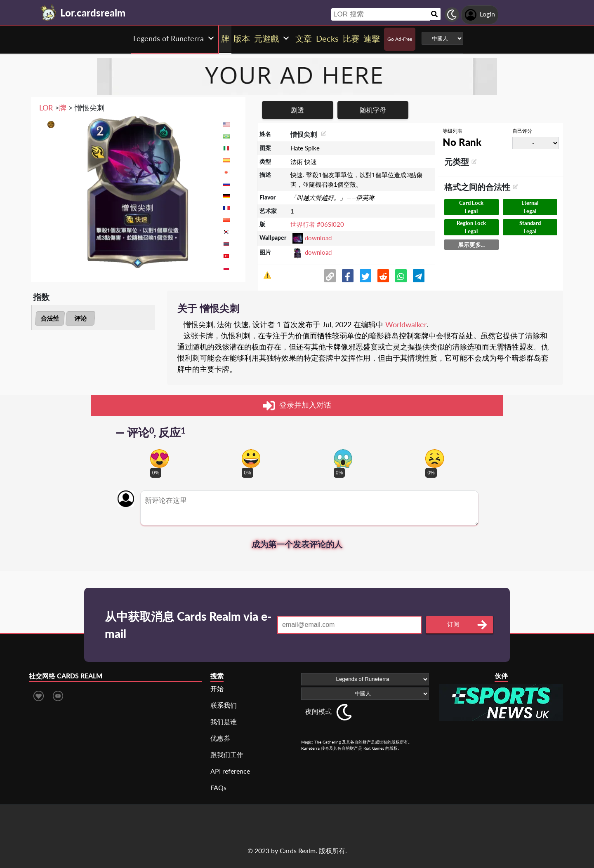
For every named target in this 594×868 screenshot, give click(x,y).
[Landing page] (49, 12)
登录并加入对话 (297, 406)
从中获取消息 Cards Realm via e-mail (188, 625)
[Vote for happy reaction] (251, 459)
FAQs (218, 787)
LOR (46, 108)
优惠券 (220, 738)
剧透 (297, 110)
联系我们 (224, 705)
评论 (80, 318)
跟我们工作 (227, 754)
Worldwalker (406, 324)
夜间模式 (318, 711)
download (318, 238)
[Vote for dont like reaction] (435, 459)
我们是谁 (224, 721)
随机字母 (373, 110)
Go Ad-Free (400, 39)
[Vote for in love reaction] (159, 459)
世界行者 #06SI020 (317, 224)
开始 (217, 689)
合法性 (50, 318)
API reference (230, 771)
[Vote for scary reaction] (343, 459)
